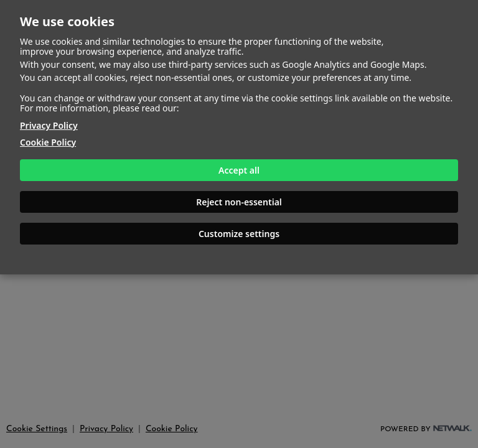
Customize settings (239, 234)
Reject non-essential (239, 202)
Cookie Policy (48, 142)
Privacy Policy (49, 125)
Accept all (239, 170)
